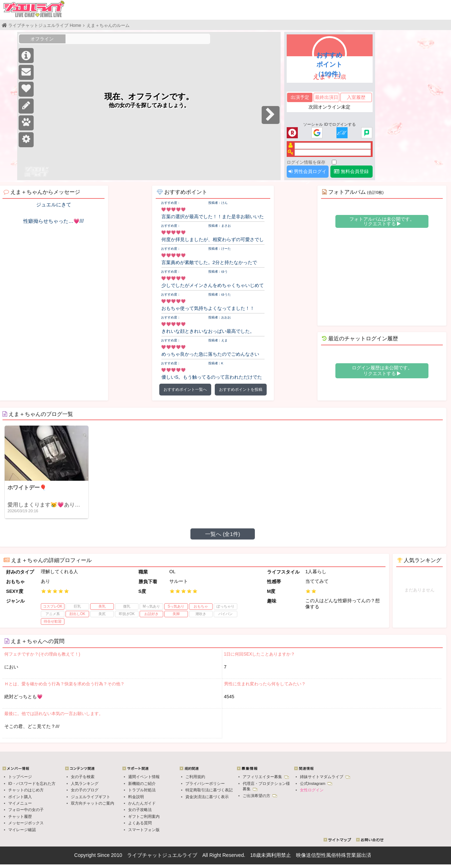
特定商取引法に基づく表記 (209, 790)
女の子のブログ (85, 790)
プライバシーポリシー (205, 783)
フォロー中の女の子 (26, 810)
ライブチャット (145, 855)
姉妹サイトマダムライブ (325, 777)
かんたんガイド (142, 803)
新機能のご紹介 (142, 783)
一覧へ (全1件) (223, 534)
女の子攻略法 (140, 810)
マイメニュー (20, 803)
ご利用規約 (195, 777)
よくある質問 (140, 823)
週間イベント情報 (144, 777)
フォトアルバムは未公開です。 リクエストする (382, 221)
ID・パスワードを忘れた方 (32, 783)
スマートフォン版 (144, 830)
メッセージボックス (26, 823)
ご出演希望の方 (260, 796)
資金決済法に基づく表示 (207, 797)
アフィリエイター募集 (266, 777)
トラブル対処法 (142, 790)
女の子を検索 (83, 777)
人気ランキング (85, 783)
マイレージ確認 (22, 830)
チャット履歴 (20, 816)
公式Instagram (316, 783)
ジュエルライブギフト (91, 797)
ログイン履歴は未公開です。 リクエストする (382, 371)
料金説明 (136, 797)
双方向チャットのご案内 (93, 803)
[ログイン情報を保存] (334, 162)
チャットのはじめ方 (26, 790)
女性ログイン (312, 790)
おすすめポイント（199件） (329, 64)
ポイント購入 (20, 797)
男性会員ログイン (307, 173)
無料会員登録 (351, 171)
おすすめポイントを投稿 (241, 389)
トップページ (20, 777)
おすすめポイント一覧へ (185, 389)
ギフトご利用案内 (144, 816)
